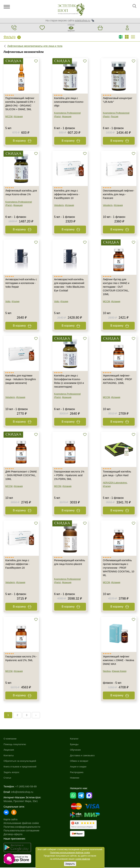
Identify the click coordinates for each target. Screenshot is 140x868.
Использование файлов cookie (21, 823)
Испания (18, 117)
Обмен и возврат (80, 761)
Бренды (75, 745)
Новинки (75, 778)
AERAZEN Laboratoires (115, 483)
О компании (10, 739)
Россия (115, 117)
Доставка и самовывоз (83, 756)
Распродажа (77, 773)
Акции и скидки (79, 767)
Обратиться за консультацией (21, 761)
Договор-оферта (13, 835)
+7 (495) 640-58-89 (26, 787)
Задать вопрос (12, 773)
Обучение (76, 750)
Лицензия (9, 750)
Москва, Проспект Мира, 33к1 (21, 802)
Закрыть (70, 864)
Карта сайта (10, 820)
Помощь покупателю (15, 745)
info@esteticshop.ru (22, 792)
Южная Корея (119, 671)
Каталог (75, 739)
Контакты (9, 756)
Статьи (8, 778)
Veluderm (59, 206)
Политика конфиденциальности (22, 827)
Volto (8, 302)
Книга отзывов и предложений (21, 767)
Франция (67, 117)
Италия (16, 302)
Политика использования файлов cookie (70, 853)
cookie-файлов (83, 859)
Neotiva (107, 671)
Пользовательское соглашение (21, 831)
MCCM (9, 117)
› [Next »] (36, 716)
